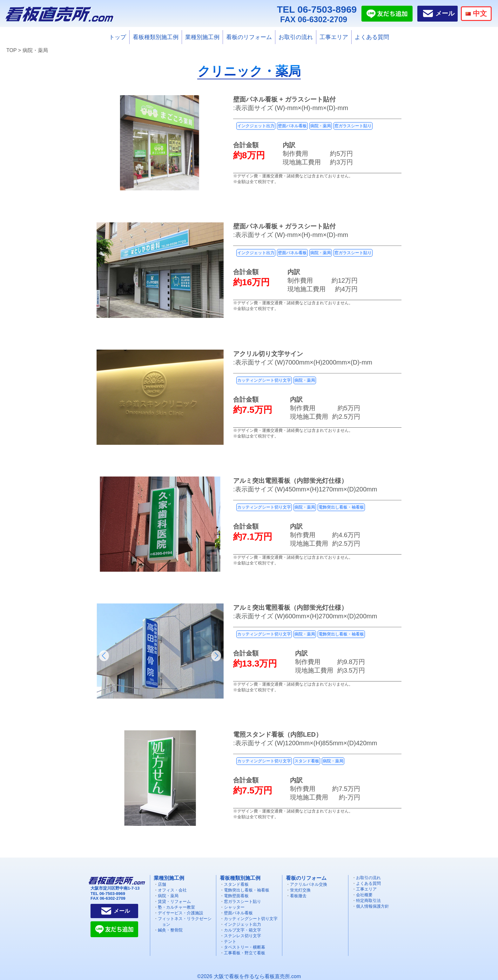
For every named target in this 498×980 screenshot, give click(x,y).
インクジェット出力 (256, 126)
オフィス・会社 (172, 890)
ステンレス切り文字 (242, 936)
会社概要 (364, 895)
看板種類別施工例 (156, 37)
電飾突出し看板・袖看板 (341, 507)
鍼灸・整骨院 (170, 930)
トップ (118, 37)
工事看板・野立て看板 (245, 953)
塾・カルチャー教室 (176, 907)
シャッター (234, 907)
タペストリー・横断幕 (245, 947)
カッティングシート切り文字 (264, 380)
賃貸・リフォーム (174, 901)
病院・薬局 (321, 126)
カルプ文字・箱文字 (242, 930)
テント (230, 941)
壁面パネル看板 (292, 126)
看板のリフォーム (249, 37)
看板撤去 (298, 896)
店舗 (162, 884)
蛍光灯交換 (300, 890)
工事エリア (334, 37)
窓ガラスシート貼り (353, 126)
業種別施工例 (202, 37)
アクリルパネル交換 (309, 884)
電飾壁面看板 (236, 896)
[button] (104, 656)
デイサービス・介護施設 (181, 913)
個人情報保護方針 (373, 906)
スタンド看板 (307, 761)
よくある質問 (372, 37)
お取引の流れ (296, 37)
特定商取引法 (368, 901)
